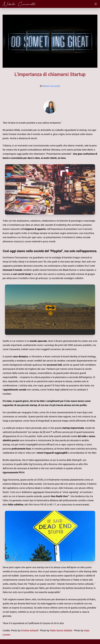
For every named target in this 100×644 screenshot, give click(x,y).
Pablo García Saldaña (61, 630)
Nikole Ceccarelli (51, 86)
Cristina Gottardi (30, 630)
